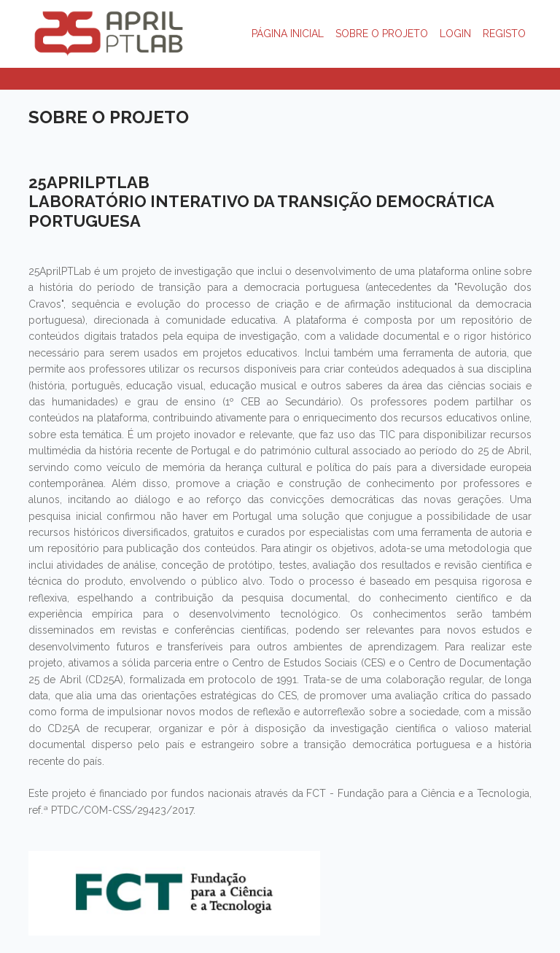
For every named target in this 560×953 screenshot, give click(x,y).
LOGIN (455, 34)
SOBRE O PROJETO (382, 34)
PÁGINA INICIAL (288, 34)
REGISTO (504, 34)
